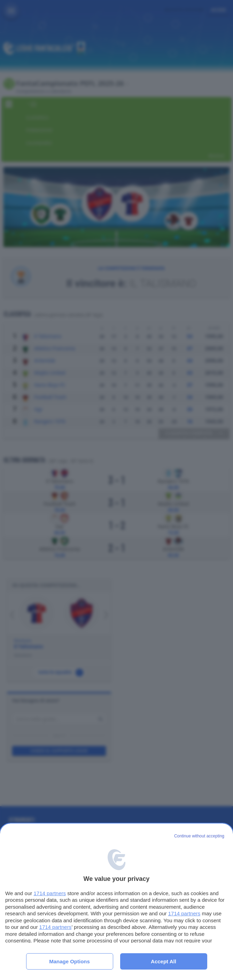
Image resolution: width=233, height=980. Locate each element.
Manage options (69, 961)
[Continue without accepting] (199, 836)
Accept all (164, 961)
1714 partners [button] (50, 893)
